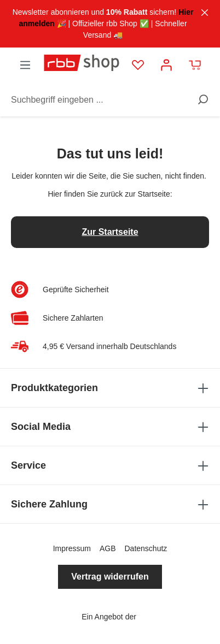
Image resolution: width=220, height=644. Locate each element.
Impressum (72, 548)
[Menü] (25, 63)
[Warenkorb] (195, 63)
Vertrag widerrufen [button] (110, 577)
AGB (108, 548)
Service (110, 465)
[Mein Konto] (166, 63)
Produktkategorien (110, 388)
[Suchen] (199, 97)
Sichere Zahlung (110, 504)
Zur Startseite (110, 232)
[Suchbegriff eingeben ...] (100, 97)
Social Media (110, 427)
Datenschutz (146, 548)
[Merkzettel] (138, 63)
